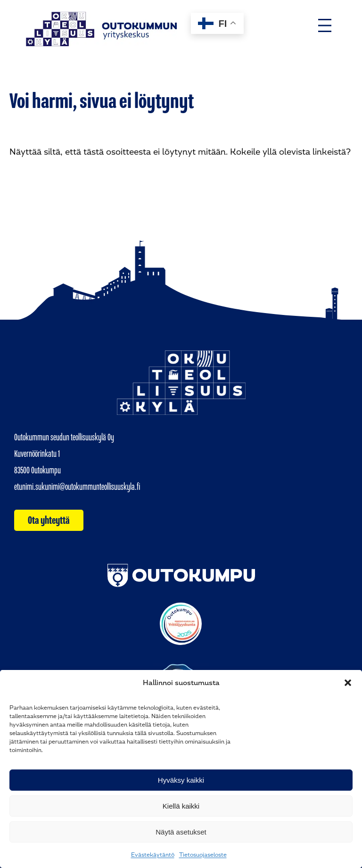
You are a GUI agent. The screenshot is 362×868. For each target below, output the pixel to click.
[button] (348, 683)
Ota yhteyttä (49, 520)
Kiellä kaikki (181, 806)
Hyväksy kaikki (181, 780)
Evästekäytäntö (153, 855)
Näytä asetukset (181, 832)
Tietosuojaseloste (203, 855)
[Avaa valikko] (325, 25)
